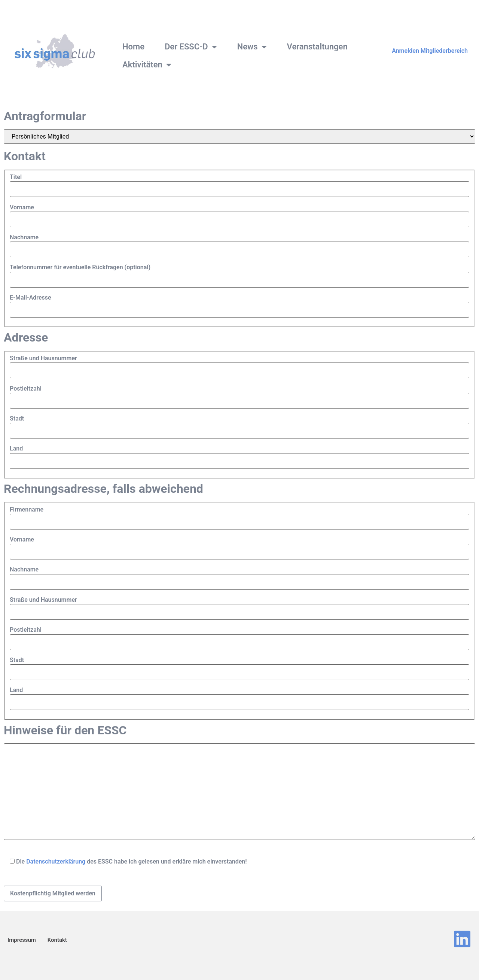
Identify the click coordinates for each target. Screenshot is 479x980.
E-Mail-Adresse (30, 298)
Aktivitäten (147, 65)
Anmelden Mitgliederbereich (430, 51)
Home (133, 47)
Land (16, 449)
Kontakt (57, 940)
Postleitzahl (26, 389)
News (252, 47)
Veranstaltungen (317, 47)
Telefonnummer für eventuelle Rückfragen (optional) (80, 267)
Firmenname (27, 510)
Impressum (22, 940)
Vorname (22, 207)
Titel (16, 177)
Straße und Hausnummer (43, 358)
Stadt (17, 419)
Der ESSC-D (191, 47)
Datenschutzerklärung (56, 861)
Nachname (24, 237)
